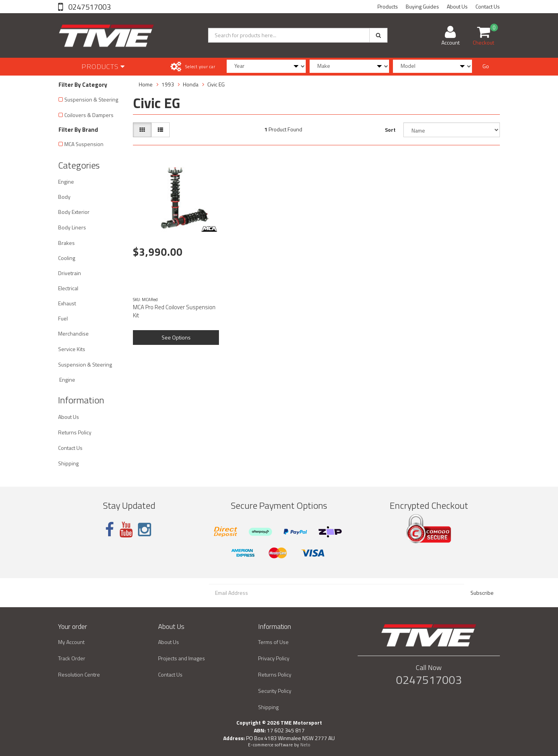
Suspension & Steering (91, 99)
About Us (457, 6)
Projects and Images (182, 658)
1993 (168, 84)
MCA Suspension (84, 144)
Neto (305, 745)
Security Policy (275, 691)
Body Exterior (74, 212)
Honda (191, 84)
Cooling (67, 258)
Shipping (68, 463)
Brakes (66, 243)
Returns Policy (75, 432)
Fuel (63, 318)
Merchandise (73, 333)
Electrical (68, 288)
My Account (71, 642)
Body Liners (72, 227)
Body (64, 197)
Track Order (72, 658)
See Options (176, 337)
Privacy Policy (274, 658)
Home (146, 84)
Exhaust (67, 303)
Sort (390, 130)
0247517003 (89, 7)
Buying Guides (422, 6)
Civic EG (216, 84)
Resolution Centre (79, 674)
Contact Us (488, 6)
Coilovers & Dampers (89, 115)
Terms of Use (273, 642)
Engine (66, 182)
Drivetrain (70, 273)
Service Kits (72, 349)
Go (486, 66)
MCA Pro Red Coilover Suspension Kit (174, 311)
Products (388, 6)
